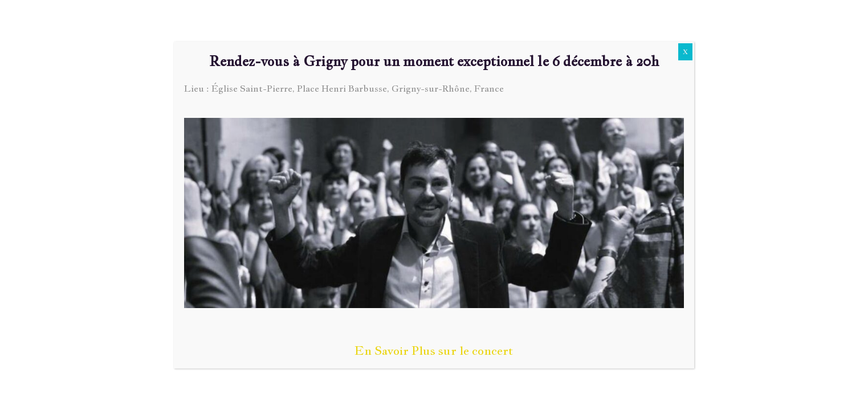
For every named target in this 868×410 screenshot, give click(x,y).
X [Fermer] (685, 52)
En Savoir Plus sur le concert (434, 350)
